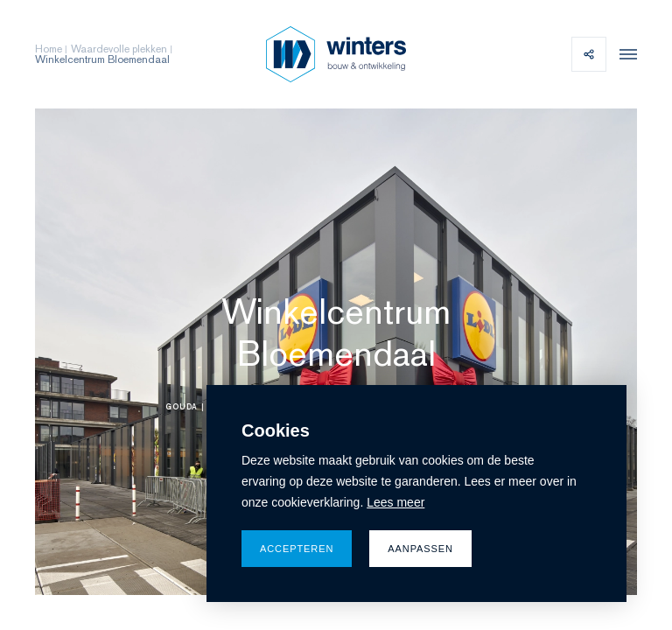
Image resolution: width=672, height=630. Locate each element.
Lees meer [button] (395, 502)
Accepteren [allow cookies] (297, 549)
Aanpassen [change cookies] (420, 549)
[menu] (624, 54)
